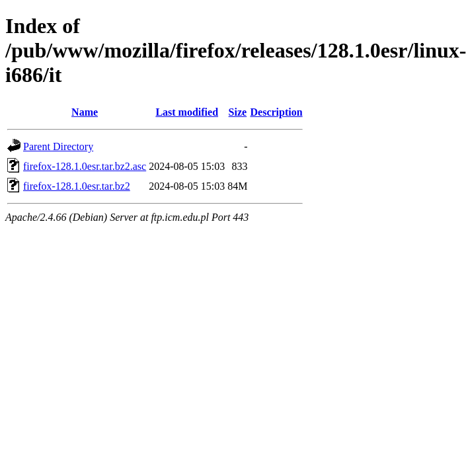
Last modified (187, 112)
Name (85, 112)
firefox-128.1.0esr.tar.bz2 (77, 186)
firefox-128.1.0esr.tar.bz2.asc (85, 166)
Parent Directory (58, 146)
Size (238, 112)
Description (277, 112)
